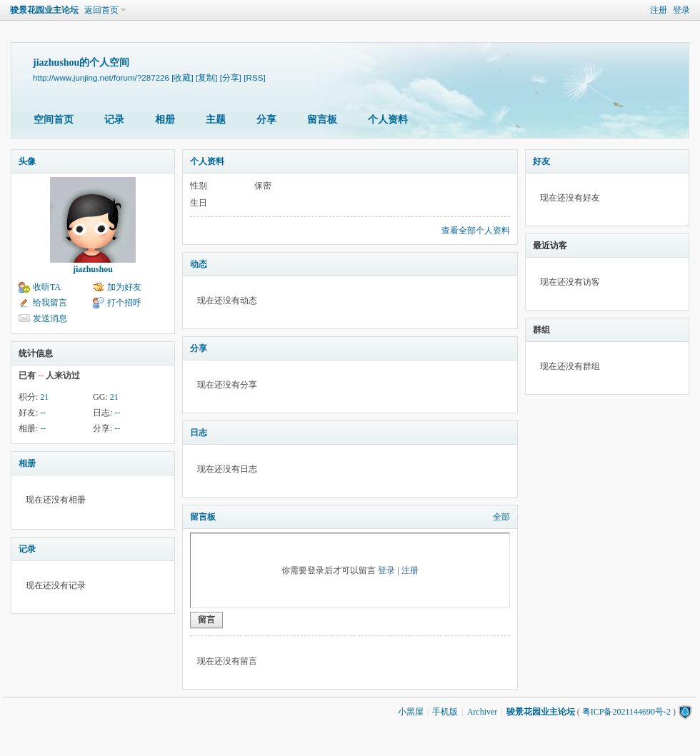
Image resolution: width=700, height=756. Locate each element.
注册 (659, 10)
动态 (199, 264)
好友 (541, 161)
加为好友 (124, 287)
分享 (266, 120)
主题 (216, 120)
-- (43, 413)
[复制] (206, 77)
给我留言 (50, 303)
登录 (681, 10)
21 (44, 397)
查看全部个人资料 (476, 231)
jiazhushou (93, 269)
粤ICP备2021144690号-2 (626, 712)
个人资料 (388, 120)
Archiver (482, 712)
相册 (165, 120)
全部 (501, 517)
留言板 (322, 120)
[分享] (231, 77)
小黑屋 (411, 712)
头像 (27, 161)
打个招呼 (124, 303)
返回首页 (101, 10)
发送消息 (50, 318)
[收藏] (182, 77)
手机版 (445, 712)
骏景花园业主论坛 (44, 10)
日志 (199, 433)
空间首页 (54, 120)
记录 (114, 120)
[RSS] (254, 77)
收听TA (47, 287)
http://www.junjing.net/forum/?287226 (101, 77)
